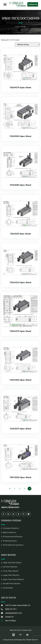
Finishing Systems (11, 521)
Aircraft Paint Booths (12, 584)
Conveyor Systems (11, 528)
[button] (5, 4)
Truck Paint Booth (11, 571)
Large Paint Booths (11, 575)
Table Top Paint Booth (12, 563)
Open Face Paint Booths (13, 579)
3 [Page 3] (25, 489)
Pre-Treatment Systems (13, 545)
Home (17, 27)
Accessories (8, 588)
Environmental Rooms (13, 537)
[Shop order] (27, 45)
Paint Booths (8, 555)
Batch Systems (9, 532)
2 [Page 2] (20, 489)
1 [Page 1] (15, 489)
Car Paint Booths (10, 567)
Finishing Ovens (10, 541)
